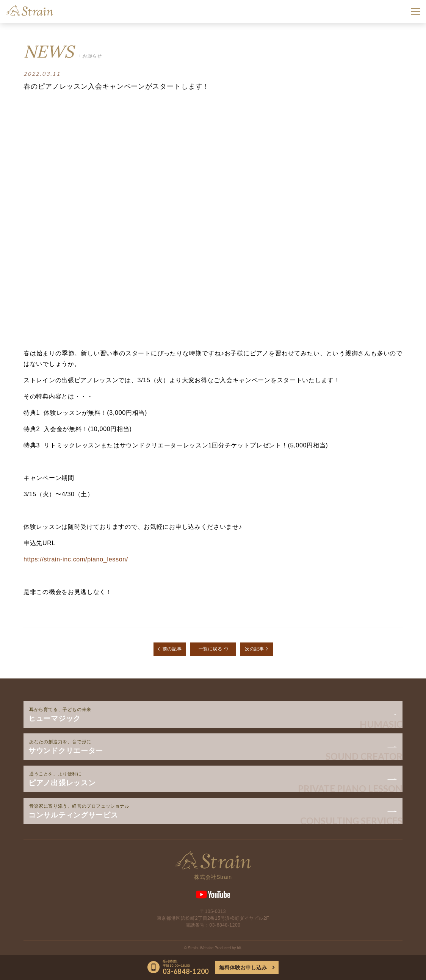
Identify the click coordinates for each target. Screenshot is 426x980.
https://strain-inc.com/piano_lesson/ (76, 559)
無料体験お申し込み (243, 967)
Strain (29, 11)
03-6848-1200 (225, 925)
